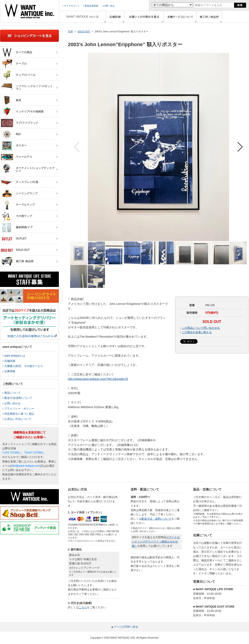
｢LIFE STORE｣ (12, 453)
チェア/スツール (18, 75)
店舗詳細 (10, 361)
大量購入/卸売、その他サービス (24, 366)
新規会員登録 (91, 6)
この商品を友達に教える (197, 332)
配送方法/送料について (18, 398)
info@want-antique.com (26, 466)
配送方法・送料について (156, 519)
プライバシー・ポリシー (19, 409)
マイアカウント (71, 6)
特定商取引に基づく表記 (19, 414)
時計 (11, 134)
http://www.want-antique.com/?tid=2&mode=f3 (98, 379)
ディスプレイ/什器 (19, 182)
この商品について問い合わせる (201, 328)
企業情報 (10, 371)
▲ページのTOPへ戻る (124, 627)
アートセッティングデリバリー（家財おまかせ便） (156, 542)
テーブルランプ (18, 205)
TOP (70, 31)
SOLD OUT (84, 31)
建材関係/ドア (17, 227)
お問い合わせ (12, 403)
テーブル (14, 64)
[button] (240, 147)
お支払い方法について (18, 419)
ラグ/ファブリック (19, 123)
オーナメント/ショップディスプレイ (28, 168)
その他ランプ (16, 216)
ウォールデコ (16, 157)
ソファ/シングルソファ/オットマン (27, 86)
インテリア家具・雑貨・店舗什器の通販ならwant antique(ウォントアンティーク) (30, 11)
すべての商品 (16, 52)
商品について (12, 393)
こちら (83, 607)
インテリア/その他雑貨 (22, 112)
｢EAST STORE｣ (34, 453)
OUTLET (14, 239)
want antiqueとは (15, 356)
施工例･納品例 (17, 261)
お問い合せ (108, 6)
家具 (11, 100)
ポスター (14, 146)
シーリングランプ (19, 194)
